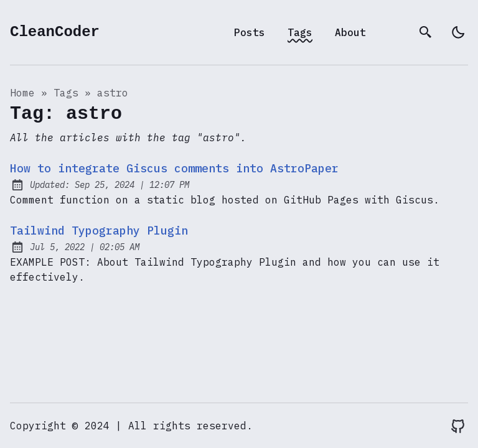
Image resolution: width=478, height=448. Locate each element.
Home (22, 93)
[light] (458, 32)
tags (66, 93)
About (350, 32)
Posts (250, 32)
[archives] (393, 32)
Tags (300, 32)
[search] (426, 32)
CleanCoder (55, 32)
